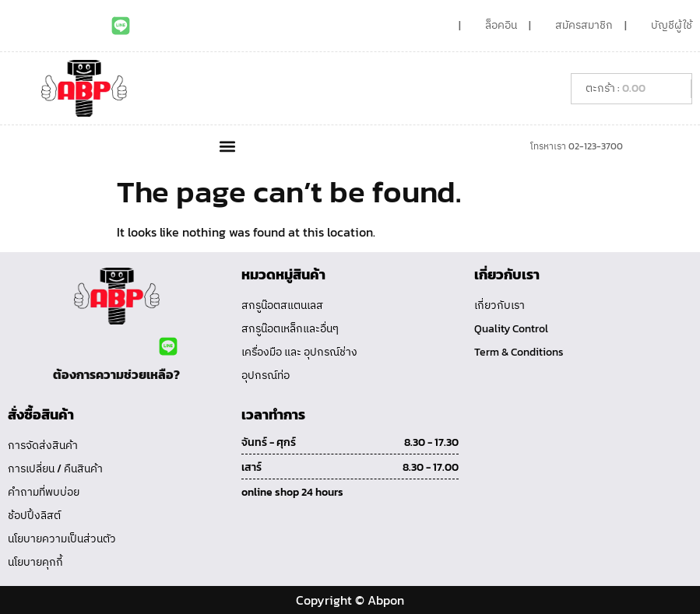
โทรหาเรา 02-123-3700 (577, 146)
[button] (228, 146)
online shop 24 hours (292, 492)
